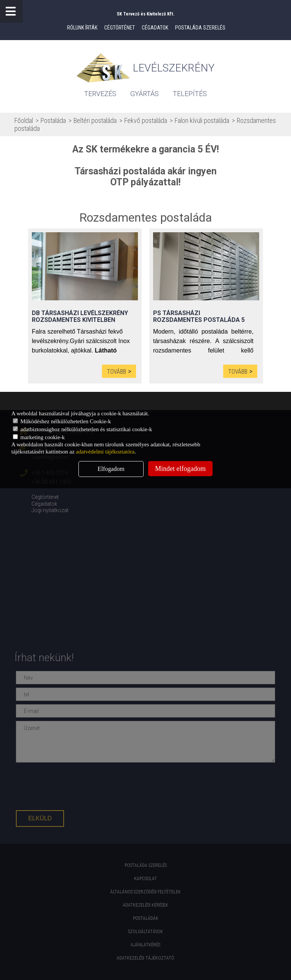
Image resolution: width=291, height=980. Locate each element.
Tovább (117, 372)
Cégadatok (155, 28)
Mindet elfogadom (180, 469)
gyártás (145, 94)
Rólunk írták (82, 28)
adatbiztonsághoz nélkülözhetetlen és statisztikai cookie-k (82, 429)
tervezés (100, 94)
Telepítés (190, 94)
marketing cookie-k (39, 437)
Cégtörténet (120, 28)
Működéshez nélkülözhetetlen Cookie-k (62, 421)
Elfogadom (111, 469)
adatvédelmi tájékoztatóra (105, 452)
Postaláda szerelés (200, 28)
